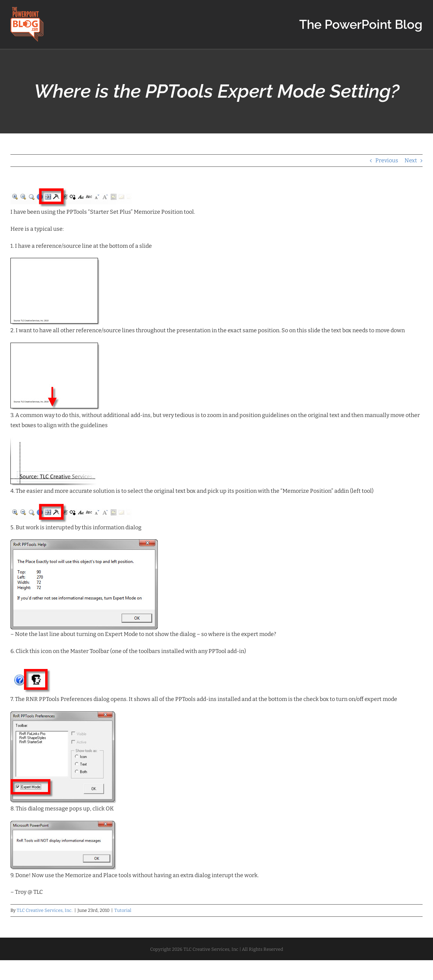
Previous (387, 160)
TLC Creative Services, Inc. (45, 910)
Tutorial (123, 910)
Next (411, 160)
